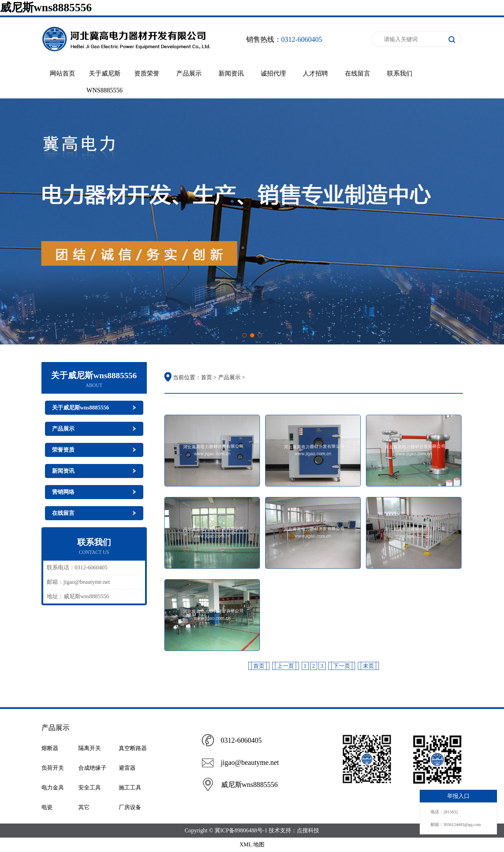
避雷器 (127, 768)
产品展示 (189, 73)
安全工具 (90, 788)
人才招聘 (315, 73)
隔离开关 (90, 748)
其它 (84, 807)
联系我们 (400, 73)
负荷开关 (53, 768)
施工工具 (130, 788)
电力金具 (53, 788)
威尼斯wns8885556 (46, 7)
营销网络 (63, 492)
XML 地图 (252, 844)
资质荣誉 (147, 73)
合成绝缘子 (92, 768)
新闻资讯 (231, 73)
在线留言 (358, 73)
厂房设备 (130, 807)
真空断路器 (133, 748)
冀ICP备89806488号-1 (241, 830)
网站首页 (63, 73)
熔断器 (50, 748)
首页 (207, 377)
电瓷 (47, 807)
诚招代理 (273, 73)
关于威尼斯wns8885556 (81, 408)
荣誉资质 (63, 450)
